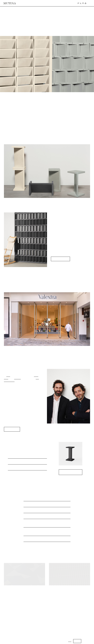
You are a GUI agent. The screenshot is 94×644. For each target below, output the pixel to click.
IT (88, 3)
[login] (83, 3)
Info (70, 641)
